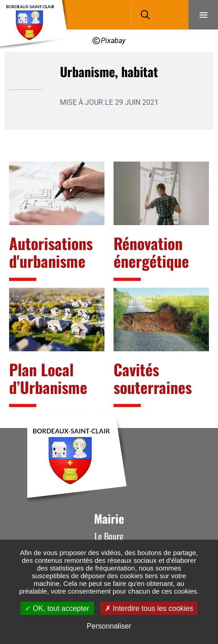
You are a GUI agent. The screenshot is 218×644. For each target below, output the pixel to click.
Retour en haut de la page (198, 428)
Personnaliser (109, 626)
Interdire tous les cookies (149, 608)
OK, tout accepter (57, 608)
